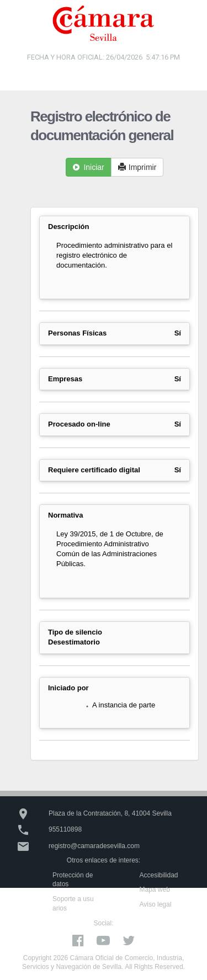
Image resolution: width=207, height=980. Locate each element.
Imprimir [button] (137, 167)
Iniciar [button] (89, 167)
